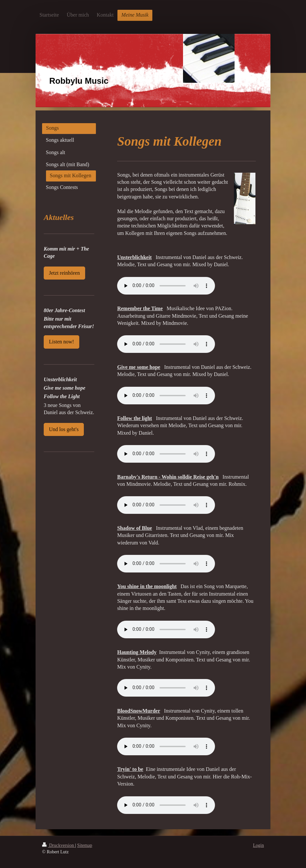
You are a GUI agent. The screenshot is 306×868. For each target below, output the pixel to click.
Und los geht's (64, 429)
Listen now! (61, 342)
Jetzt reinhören (64, 273)
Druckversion (59, 845)
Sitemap (85, 845)
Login (259, 845)
